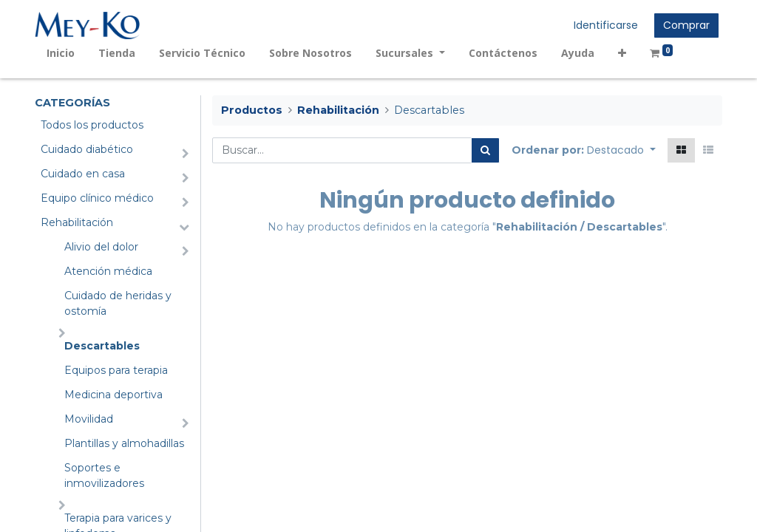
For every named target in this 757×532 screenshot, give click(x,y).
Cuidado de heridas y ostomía (118, 303)
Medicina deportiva (113, 395)
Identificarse (606, 25)
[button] (622, 53)
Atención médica (108, 271)
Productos (252, 110)
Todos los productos (92, 125)
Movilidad (89, 419)
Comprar (686, 25)
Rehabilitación (77, 222)
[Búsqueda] (485, 150)
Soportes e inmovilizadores (104, 475)
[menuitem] (61, 53)
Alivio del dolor (101, 247)
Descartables (102, 346)
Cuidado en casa (83, 174)
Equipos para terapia (116, 370)
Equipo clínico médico (97, 198)
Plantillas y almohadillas (124, 443)
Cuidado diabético (87, 149)
